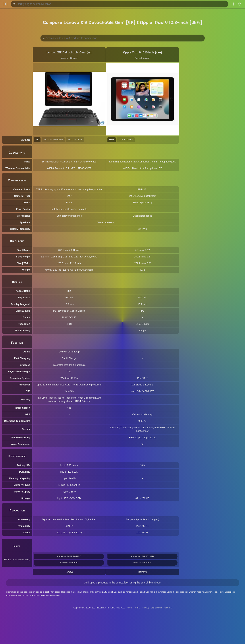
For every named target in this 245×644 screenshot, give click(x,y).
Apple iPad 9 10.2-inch (139, 52)
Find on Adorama (69, 563)
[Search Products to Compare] (123, 38)
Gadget (74, 58)
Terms (137, 608)
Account (168, 608)
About (129, 608)
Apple (138, 58)
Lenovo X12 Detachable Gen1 (66, 52)
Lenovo (64, 58)
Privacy (145, 608)
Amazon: (69, 556)
